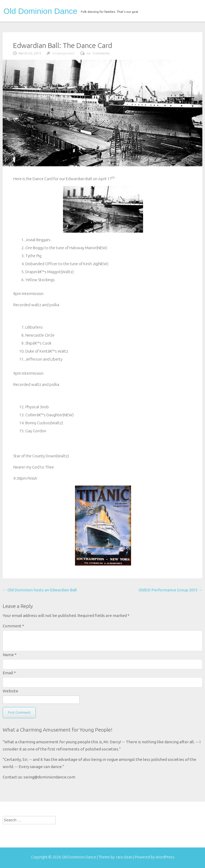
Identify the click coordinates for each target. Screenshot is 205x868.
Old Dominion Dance (40, 11)
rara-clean (125, 857)
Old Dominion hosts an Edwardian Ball (40, 590)
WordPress (165, 857)
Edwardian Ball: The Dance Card (63, 45)
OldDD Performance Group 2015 (170, 590)
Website (10, 691)
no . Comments (98, 53)
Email (9, 673)
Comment (13, 626)
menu (194, 10)
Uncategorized (63, 53)
